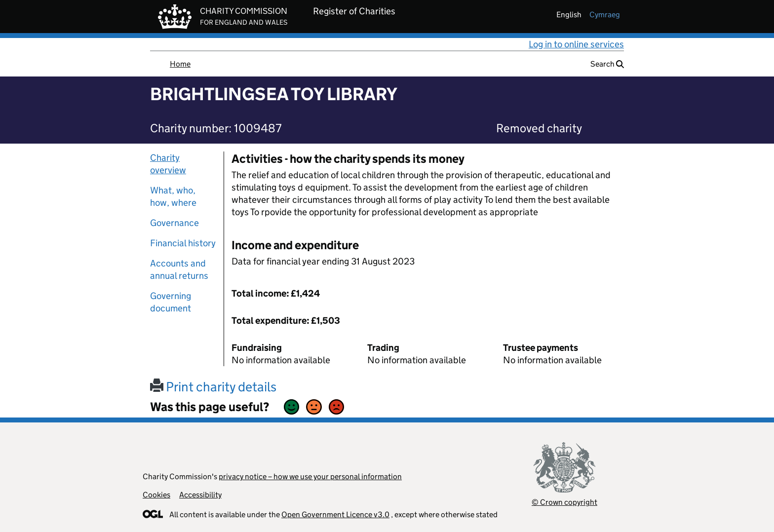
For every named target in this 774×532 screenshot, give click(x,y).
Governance (174, 223)
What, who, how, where (173, 196)
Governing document (171, 302)
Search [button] (607, 64)
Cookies (156, 495)
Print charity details (213, 387)
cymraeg (605, 15)
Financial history (183, 243)
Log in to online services (576, 44)
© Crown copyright (564, 502)
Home (180, 64)
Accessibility (200, 495)
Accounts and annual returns (179, 269)
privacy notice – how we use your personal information (310, 476)
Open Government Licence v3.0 (335, 514)
